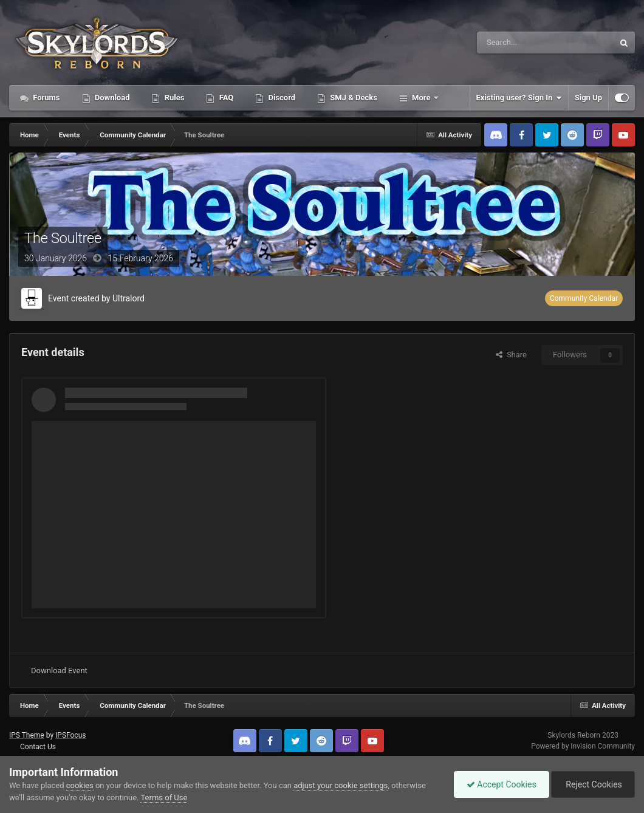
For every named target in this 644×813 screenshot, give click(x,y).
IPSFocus (70, 735)
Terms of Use (164, 798)
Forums (46, 98)
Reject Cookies (593, 784)
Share (511, 355)
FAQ (225, 98)
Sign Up (588, 98)
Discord (281, 98)
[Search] (516, 43)
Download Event (59, 671)
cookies (80, 785)
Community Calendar (584, 298)
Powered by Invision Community (583, 746)
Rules (173, 98)
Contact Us (38, 747)
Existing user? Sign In (519, 98)
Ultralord (128, 298)
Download (111, 98)
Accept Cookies (502, 784)
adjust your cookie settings (341, 785)
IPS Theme (27, 735)
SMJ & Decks (353, 98)
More (421, 98)
